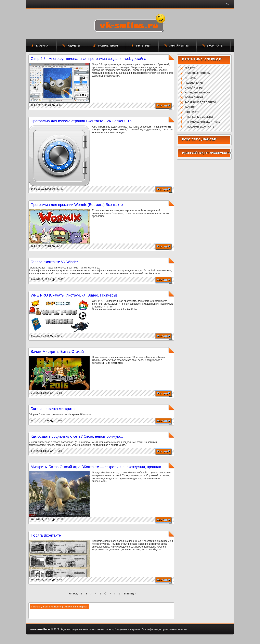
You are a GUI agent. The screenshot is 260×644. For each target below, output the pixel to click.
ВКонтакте (215, 46)
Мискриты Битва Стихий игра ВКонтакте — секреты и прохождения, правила (96, 467)
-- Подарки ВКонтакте (199, 127)
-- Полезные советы (199, 117)
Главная (42, 46)
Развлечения (108, 46)
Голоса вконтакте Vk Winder (54, 262)
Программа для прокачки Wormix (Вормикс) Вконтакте (77, 205)
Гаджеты (73, 46)
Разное (190, 107)
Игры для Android (197, 93)
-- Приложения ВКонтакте (202, 122)
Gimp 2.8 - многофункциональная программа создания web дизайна (88, 59)
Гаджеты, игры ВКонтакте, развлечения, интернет (59, 607)
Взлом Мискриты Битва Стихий (57, 352)
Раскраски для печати (200, 102)
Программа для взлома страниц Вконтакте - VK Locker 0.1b (81, 121)
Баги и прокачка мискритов (54, 409)
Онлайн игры (179, 46)
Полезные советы (198, 73)
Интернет (143, 46)
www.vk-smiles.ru (40, 629)
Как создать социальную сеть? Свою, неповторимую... (77, 436)
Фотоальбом (194, 97)
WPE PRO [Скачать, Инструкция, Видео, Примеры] (74, 295)
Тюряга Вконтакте (46, 535)
